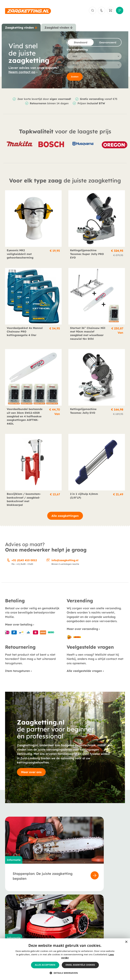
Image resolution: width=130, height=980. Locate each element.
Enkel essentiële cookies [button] (80, 965)
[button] (65, 973)
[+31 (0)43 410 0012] (8, 561)
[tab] (21, 29)
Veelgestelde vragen (59, 923)
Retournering (95, 923)
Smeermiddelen (15, 927)
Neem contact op (22, 73)
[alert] (65, 959)
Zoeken (75, 78)
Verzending (93, 918)
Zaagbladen (13, 918)
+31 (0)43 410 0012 (24, 561)
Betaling (92, 913)
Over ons (51, 913)
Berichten (52, 918)
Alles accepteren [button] (45, 965)
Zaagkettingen (14, 913)
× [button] (126, 942)
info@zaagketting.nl (65, 561)
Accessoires (12, 923)
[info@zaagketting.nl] (48, 561)
